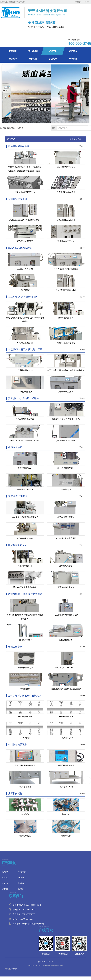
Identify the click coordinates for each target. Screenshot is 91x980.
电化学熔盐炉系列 (18, 545)
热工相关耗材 (15, 793)
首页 (13, 128)
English (87, 2)
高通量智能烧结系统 (19, 146)
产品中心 (53, 51)
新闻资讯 (73, 51)
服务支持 (13, 59)
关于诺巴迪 (33, 51)
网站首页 (13, 51)
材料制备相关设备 (18, 745)
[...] (73, 128)
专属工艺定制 (15, 647)
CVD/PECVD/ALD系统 (20, 248)
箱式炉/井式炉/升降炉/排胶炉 (23, 297)
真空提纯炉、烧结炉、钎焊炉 (23, 398)
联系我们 (78, 2)
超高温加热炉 (15, 447)
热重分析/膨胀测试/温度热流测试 (25, 594)
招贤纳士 (53, 59)
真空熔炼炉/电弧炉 (18, 496)
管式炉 (15, 969)
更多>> (82, 146)
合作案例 (33, 59)
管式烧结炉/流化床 (18, 199)
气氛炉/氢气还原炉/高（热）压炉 (25, 349)
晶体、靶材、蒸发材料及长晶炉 (25, 696)
